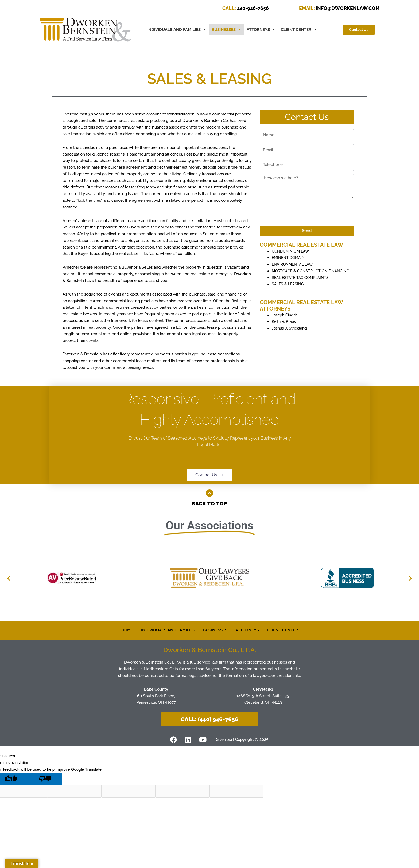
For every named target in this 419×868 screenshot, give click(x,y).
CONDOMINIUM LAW (292, 251)
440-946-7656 (246, 8)
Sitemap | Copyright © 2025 (244, 739)
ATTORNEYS (261, 30)
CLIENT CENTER (299, 30)
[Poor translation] (45, 779)
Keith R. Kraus (285, 328)
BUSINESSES (226, 30)
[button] (9, 578)
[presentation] (300, 212)
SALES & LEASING (289, 291)
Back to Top (210, 503)
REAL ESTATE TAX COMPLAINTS (302, 284)
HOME (127, 630)
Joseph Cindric (285, 321)
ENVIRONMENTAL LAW (294, 264)
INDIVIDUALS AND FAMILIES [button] (177, 30)
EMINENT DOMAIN (290, 258)
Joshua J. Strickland (290, 335)
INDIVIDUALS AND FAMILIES (168, 630)
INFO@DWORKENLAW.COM (339, 8)
